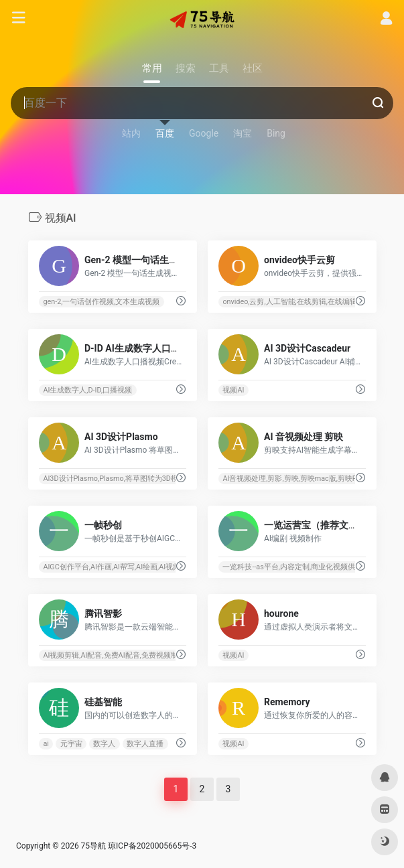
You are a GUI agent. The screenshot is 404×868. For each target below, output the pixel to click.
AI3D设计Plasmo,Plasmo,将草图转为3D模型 (114, 479)
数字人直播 (145, 744)
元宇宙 (71, 744)
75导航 (94, 846)
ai (46, 744)
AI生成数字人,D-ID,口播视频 (87, 390)
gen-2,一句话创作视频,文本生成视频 (101, 302)
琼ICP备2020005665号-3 (152, 846)
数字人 (104, 744)
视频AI (233, 390)
